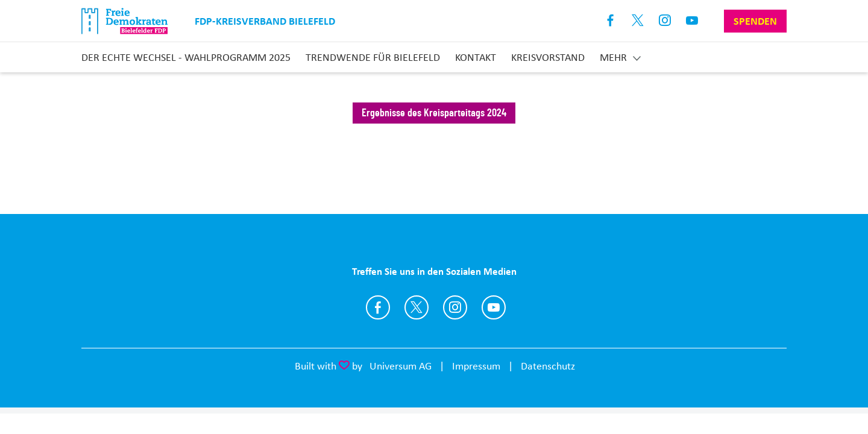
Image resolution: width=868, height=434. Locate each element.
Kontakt (476, 57)
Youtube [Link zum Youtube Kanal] (692, 21)
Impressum (476, 366)
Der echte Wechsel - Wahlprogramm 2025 (186, 57)
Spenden (755, 21)
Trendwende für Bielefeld (373, 57)
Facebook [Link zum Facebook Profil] (611, 21)
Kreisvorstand (548, 57)
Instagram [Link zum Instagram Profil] (665, 21)
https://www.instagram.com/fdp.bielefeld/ (455, 307)
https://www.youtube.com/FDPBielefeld (494, 307)
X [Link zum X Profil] (638, 21)
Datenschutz (548, 366)
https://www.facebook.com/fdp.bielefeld (378, 307)
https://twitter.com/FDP (417, 307)
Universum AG (401, 366)
